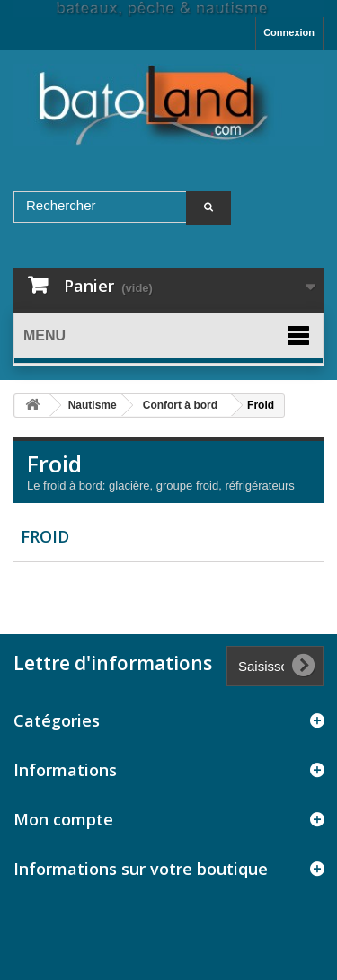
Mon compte (63, 819)
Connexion (289, 32)
